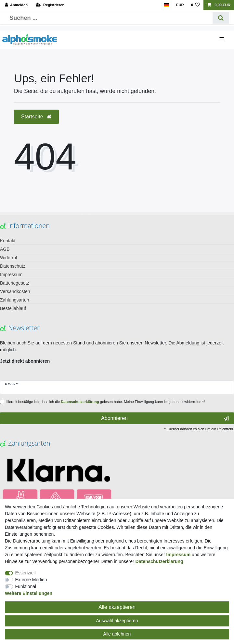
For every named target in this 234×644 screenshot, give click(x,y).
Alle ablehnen (117, 634)
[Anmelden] (16, 5)
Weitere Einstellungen (29, 593)
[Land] (166, 5)
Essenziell (26, 573)
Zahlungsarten (15, 300)
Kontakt (8, 241)
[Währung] (180, 5)
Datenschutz (13, 266)
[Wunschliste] (195, 5)
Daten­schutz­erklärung (159, 561)
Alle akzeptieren (117, 607)
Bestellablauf (13, 308)
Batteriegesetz (15, 283)
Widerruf (9, 258)
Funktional (26, 586)
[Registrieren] (50, 5)
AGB (5, 249)
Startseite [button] (36, 117)
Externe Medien (31, 580)
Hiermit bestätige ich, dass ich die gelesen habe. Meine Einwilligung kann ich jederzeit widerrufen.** (106, 402)
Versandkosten (15, 291)
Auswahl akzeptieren (117, 621)
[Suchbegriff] (109, 18)
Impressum (11, 275)
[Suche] (221, 18)
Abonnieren (165, 418)
